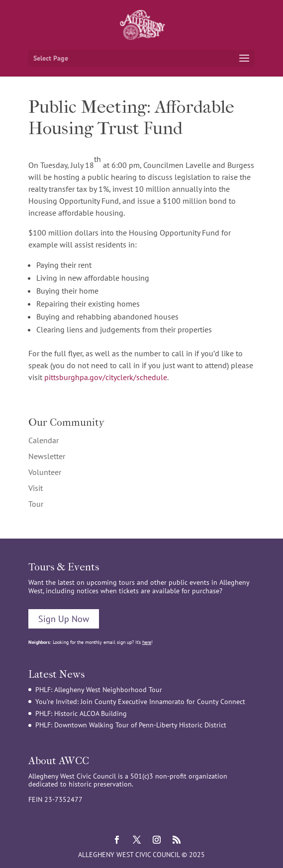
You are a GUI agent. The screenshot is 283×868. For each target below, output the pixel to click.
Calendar (44, 440)
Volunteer (45, 472)
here (147, 642)
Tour (36, 504)
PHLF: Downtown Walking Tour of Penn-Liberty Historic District (131, 725)
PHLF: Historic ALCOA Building (81, 713)
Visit (36, 488)
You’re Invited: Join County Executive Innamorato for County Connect (140, 702)
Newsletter (47, 456)
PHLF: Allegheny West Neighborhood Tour (99, 690)
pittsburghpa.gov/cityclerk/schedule (106, 377)
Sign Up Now (64, 619)
